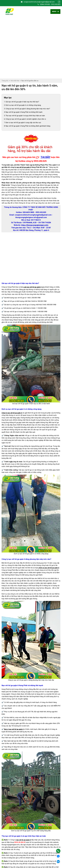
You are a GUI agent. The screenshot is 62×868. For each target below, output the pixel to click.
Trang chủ (5, 19)
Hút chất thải (15, 19)
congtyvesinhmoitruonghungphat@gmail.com (38, 2)
